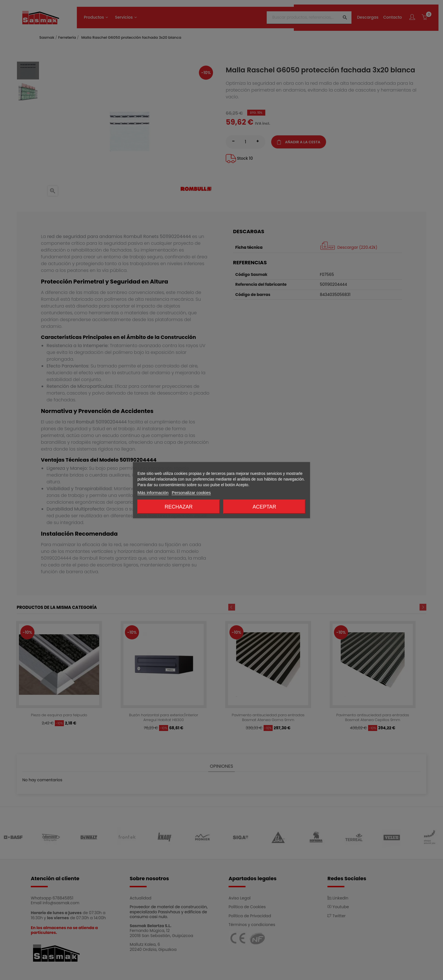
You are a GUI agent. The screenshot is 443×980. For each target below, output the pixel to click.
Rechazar (179, 507)
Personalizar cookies (191, 492)
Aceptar (264, 507)
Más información (153, 492)
